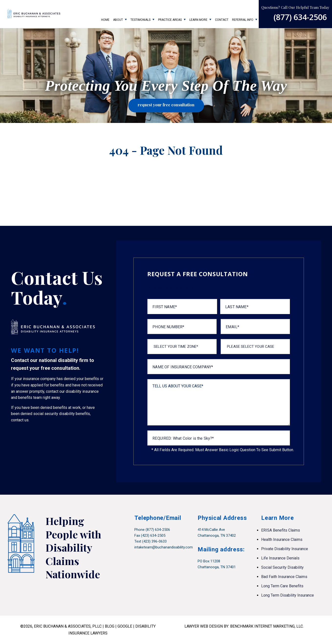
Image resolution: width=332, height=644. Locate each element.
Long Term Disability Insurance (288, 595)
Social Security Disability (282, 567)
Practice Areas (170, 20)
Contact (222, 20)
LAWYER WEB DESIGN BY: (207, 626)
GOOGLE (125, 626)
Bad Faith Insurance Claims (284, 577)
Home (105, 20)
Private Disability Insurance (285, 549)
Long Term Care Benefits (282, 586)
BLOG (110, 626)
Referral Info (243, 20)
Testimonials (140, 20)
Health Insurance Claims (282, 540)
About (118, 20)
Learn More (198, 20)
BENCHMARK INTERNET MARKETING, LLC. (267, 626)
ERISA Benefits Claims (281, 530)
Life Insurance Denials (280, 558)
